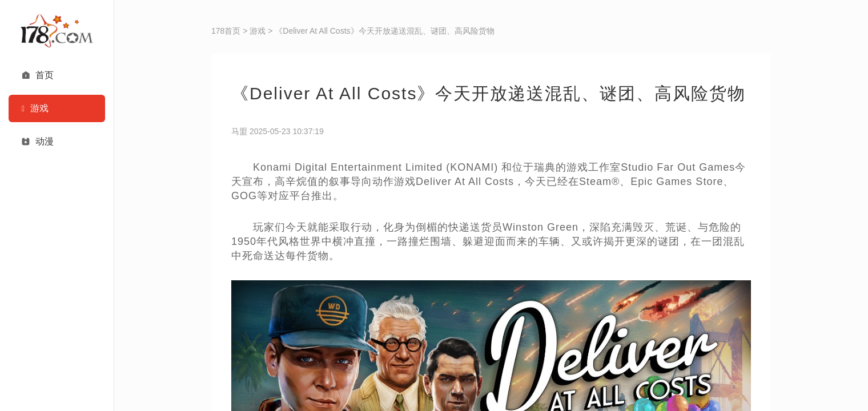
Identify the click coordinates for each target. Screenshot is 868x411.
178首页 (226, 31)
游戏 (258, 31)
